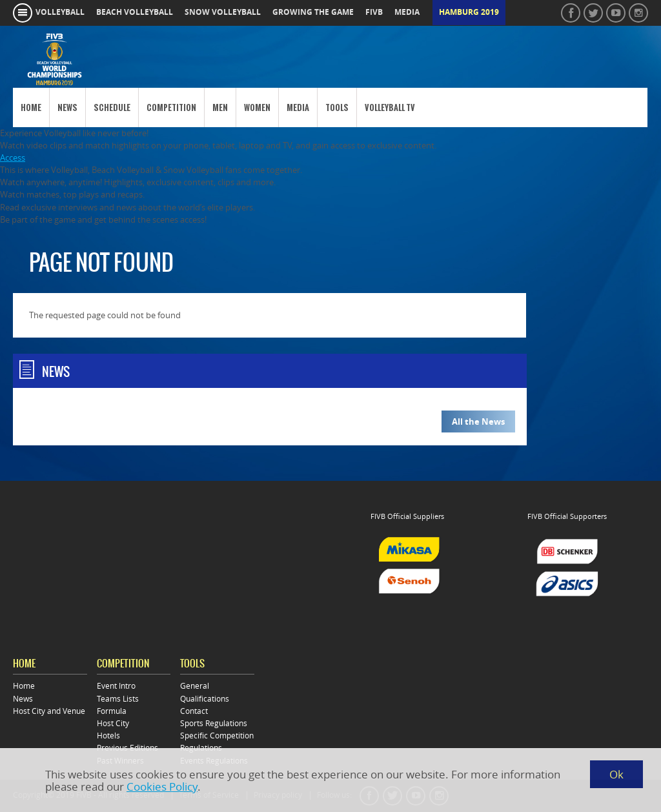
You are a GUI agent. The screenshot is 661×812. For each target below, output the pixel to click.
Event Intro (116, 686)
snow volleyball (223, 12)
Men (220, 107)
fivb (374, 12)
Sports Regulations (214, 723)
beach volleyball (135, 12)
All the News (478, 421)
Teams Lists (118, 699)
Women (257, 107)
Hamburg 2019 (469, 12)
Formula (112, 711)
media (407, 12)
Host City (113, 723)
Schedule (112, 107)
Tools (337, 107)
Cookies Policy (162, 787)
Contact (194, 711)
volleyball (60, 12)
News (67, 107)
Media (298, 107)
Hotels (108, 736)
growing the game (313, 12)
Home (31, 107)
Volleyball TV (390, 107)
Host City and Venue (49, 711)
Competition (171, 107)
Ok (616, 774)
